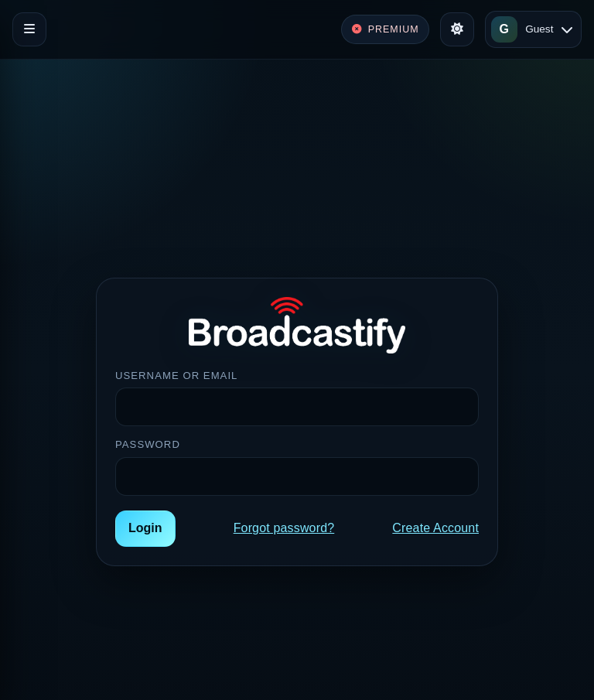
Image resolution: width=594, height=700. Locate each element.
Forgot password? (284, 528)
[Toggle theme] (457, 29)
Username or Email (176, 376)
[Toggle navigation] (29, 29)
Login (145, 528)
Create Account (435, 528)
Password (148, 444)
